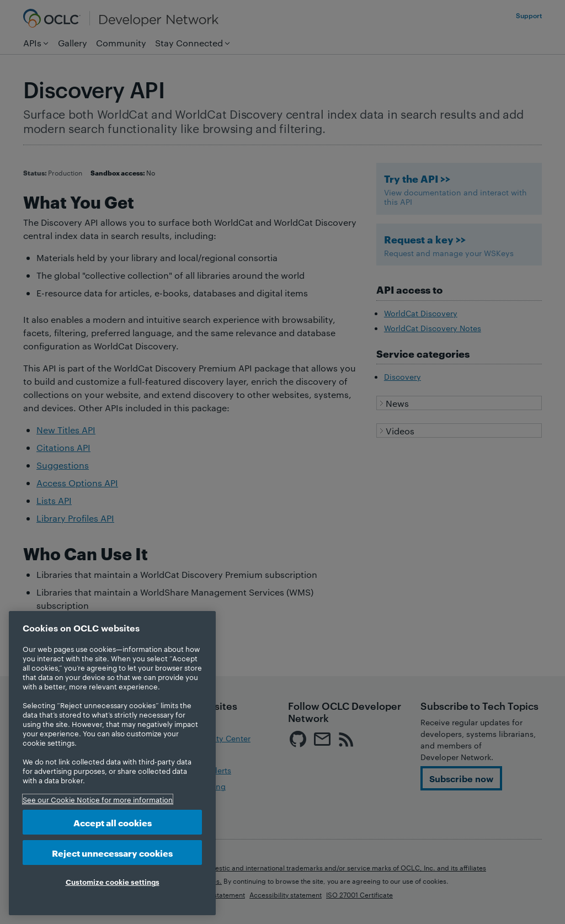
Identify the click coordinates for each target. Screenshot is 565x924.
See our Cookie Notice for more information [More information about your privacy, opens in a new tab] (98, 799)
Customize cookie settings (113, 881)
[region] (112, 763)
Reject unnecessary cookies (112, 853)
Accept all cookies (113, 822)
